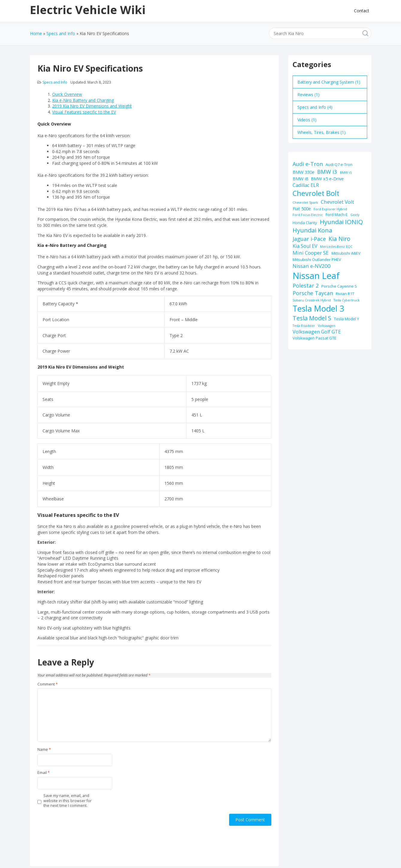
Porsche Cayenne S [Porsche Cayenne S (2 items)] (339, 286)
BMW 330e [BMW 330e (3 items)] (304, 172)
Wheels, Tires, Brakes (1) (321, 132)
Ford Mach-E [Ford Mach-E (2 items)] (337, 215)
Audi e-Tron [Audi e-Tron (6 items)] (308, 164)
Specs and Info (55, 82)
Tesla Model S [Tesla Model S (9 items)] (312, 318)
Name (44, 750)
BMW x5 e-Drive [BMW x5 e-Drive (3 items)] (327, 179)
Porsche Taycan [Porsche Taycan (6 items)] (313, 293)
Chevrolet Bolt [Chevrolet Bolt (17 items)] (316, 193)
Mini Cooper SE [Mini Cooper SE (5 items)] (311, 253)
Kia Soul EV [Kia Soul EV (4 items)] (305, 246)
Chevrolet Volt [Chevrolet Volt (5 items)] (337, 202)
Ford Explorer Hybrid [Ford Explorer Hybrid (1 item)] (330, 209)
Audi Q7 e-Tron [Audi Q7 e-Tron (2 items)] (339, 164)
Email (44, 773)
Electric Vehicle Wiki (88, 10)
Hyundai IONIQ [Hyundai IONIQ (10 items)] (341, 222)
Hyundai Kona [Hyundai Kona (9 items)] (312, 230)
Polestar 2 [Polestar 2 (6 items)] (306, 286)
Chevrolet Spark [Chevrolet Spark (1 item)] (305, 203)
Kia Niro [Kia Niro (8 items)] (339, 239)
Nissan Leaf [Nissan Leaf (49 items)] (316, 276)
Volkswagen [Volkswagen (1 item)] (327, 326)
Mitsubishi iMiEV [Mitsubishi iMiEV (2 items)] (346, 253)
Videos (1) (307, 120)
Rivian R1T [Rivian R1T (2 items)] (345, 294)
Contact (362, 11)
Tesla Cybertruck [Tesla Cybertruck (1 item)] (347, 300)
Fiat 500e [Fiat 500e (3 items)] (302, 209)
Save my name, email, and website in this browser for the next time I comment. (68, 801)
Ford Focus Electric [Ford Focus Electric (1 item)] (308, 215)
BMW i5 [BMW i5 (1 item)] (346, 173)
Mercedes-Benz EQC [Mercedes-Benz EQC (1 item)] (336, 247)
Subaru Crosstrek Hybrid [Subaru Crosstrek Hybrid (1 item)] (312, 300)
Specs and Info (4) (315, 107)
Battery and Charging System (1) (329, 82)
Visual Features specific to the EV (84, 112)
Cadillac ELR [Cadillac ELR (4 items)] (306, 185)
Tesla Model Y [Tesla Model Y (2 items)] (346, 319)
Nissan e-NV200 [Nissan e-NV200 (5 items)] (312, 266)
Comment (48, 684)
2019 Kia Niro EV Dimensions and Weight (92, 106)
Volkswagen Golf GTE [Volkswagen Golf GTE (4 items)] (317, 332)
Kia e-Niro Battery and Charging (83, 100)
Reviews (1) (308, 95)
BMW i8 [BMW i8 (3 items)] (300, 179)
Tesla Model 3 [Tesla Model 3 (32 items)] (318, 308)
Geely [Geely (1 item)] (355, 215)
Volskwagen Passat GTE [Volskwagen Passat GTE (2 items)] (314, 338)
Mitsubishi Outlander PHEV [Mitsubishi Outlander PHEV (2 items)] (317, 259)
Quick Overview (67, 94)
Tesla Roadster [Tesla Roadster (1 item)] (304, 326)
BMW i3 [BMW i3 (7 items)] (327, 172)
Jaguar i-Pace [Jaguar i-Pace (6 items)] (309, 239)
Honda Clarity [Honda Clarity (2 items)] (305, 223)
